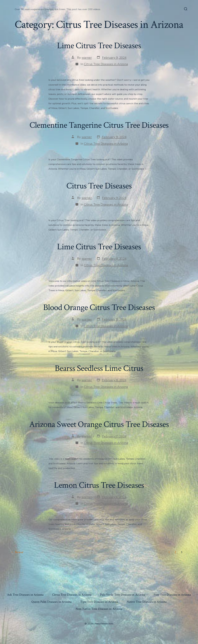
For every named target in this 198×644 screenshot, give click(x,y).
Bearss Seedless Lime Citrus (99, 368)
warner (87, 58)
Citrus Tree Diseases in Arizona (106, 64)
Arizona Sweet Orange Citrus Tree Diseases (99, 424)
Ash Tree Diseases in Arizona (25, 595)
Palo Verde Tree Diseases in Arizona (123, 595)
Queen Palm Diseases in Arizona (51, 602)
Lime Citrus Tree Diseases (99, 46)
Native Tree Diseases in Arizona (147, 602)
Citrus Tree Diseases (99, 186)
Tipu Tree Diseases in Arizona (99, 602)
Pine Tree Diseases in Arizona (172, 595)
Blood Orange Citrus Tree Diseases (99, 307)
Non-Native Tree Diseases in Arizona (99, 609)
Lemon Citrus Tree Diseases (99, 485)
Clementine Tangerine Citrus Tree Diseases (99, 125)
